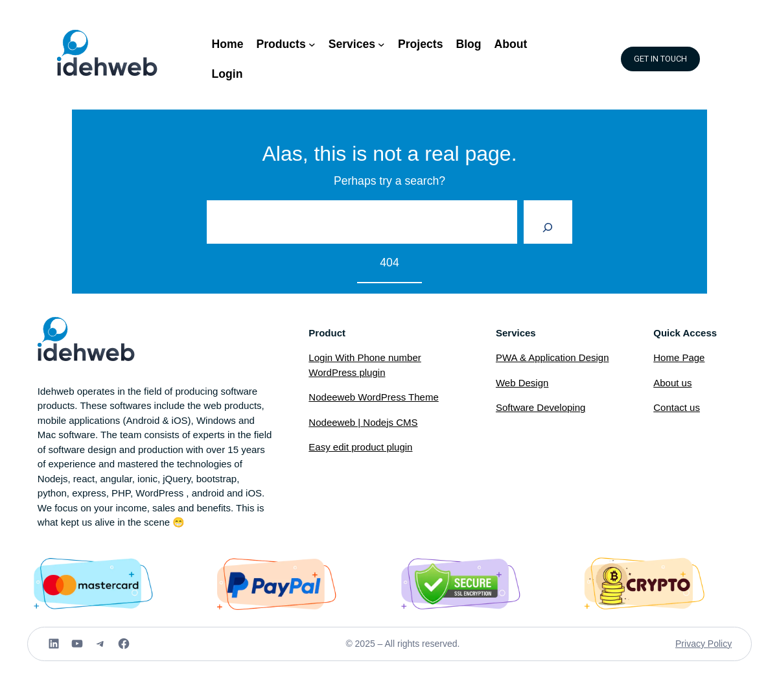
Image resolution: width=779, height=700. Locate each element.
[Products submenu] (312, 44)
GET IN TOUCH (660, 59)
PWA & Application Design (552, 357)
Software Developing (541, 407)
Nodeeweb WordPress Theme (373, 397)
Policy (720, 644)
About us (672, 383)
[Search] (548, 222)
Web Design (522, 383)
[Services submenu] (381, 44)
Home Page (679, 357)
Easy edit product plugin (360, 447)
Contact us (677, 407)
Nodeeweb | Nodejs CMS (363, 422)
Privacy (692, 644)
